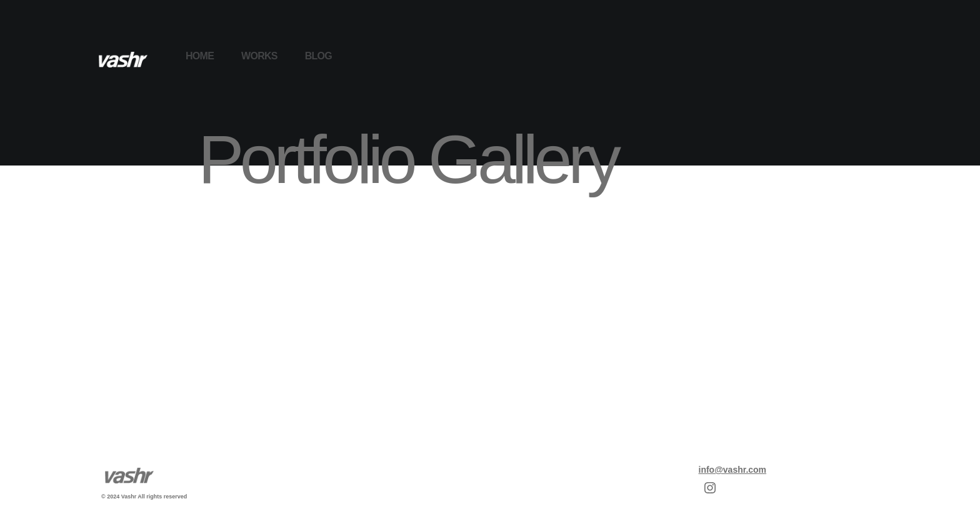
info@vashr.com (733, 470)
